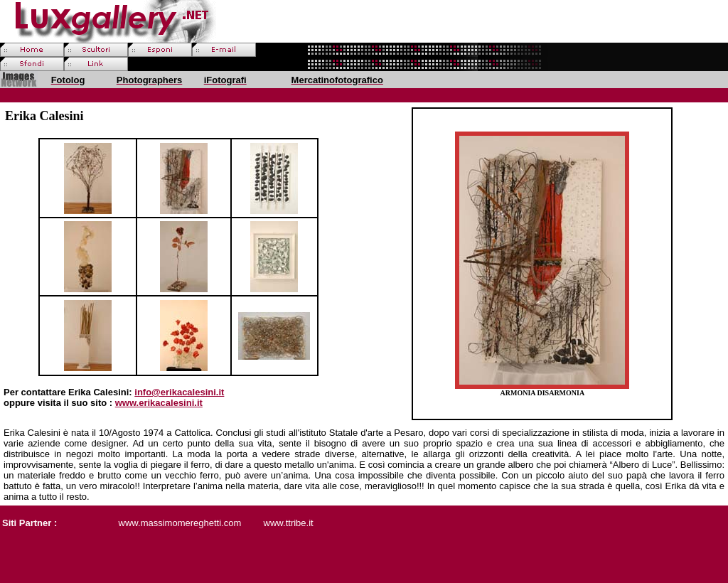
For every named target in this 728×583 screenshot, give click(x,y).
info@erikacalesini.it (179, 392)
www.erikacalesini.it (159, 403)
